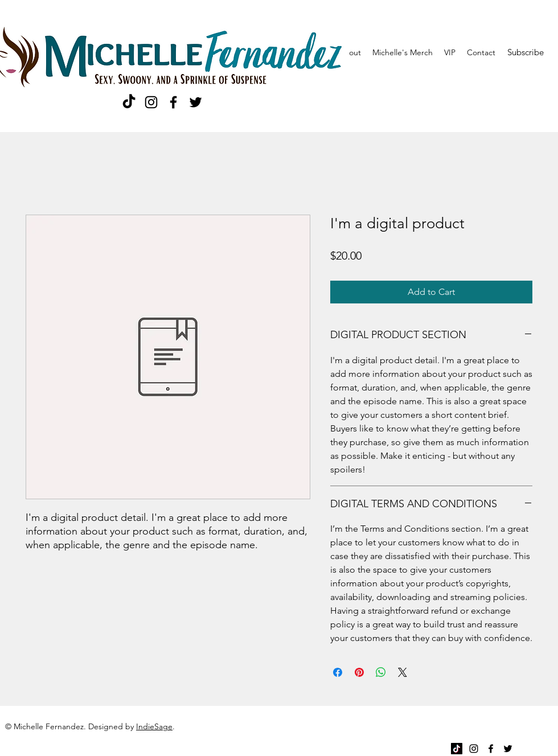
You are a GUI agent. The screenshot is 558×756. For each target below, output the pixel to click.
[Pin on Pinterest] (359, 672)
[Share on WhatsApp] (381, 672)
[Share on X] (403, 672)
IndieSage (154, 726)
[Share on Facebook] (338, 672)
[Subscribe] (526, 52)
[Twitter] (196, 102)
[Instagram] (151, 102)
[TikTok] (129, 102)
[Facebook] (173, 102)
